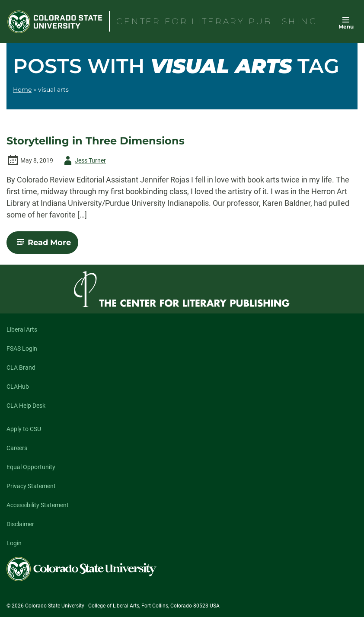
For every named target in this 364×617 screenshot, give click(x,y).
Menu (346, 27)
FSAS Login (22, 348)
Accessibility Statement (38, 505)
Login (14, 543)
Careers (17, 448)
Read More (46, 246)
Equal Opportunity (31, 467)
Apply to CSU (24, 429)
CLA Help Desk (26, 406)
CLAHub (18, 387)
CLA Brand (21, 368)
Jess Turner (83, 160)
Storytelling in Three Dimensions (96, 141)
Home (22, 90)
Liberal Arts (22, 329)
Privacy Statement (31, 486)
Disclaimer (20, 524)
